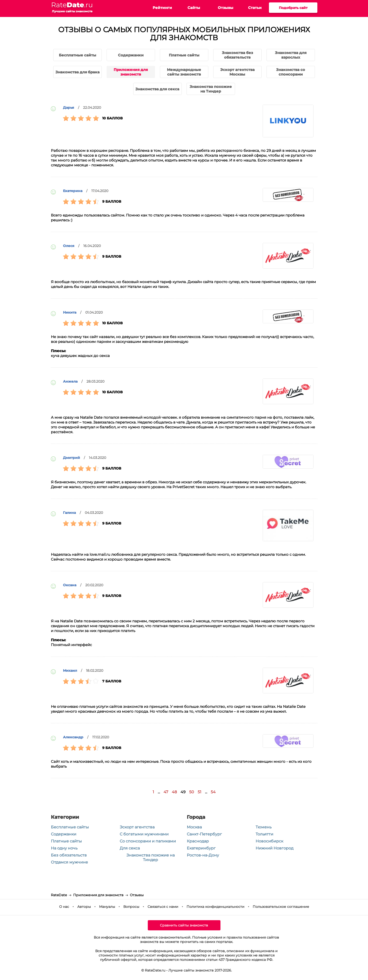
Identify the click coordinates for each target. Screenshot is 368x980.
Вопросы (131, 907)
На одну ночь (64, 848)
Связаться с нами (163, 907)
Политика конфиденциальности (215, 907)
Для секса (130, 848)
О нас (64, 907)
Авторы (84, 907)
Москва (194, 827)
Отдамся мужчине (69, 862)
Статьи (255, 8)
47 (166, 792)
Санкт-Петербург (204, 834)
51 (200, 792)
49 (183, 792)
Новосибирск (269, 841)
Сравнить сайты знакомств (184, 925)
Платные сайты (66, 841)
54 (213, 792)
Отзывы (226, 8)
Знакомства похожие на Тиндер (151, 857)
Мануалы (107, 907)
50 (192, 792)
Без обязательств (69, 855)
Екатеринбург (201, 848)
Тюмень (264, 827)
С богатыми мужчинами (144, 834)
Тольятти (264, 834)
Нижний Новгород (274, 848)
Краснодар (198, 841)
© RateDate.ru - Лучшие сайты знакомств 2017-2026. (187, 970)
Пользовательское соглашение (281, 907)
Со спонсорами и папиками (148, 841)
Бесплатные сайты (70, 827)
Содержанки (64, 834)
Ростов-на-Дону (203, 855)
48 (174, 792)
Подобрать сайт (293, 8)
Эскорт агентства (137, 827)
